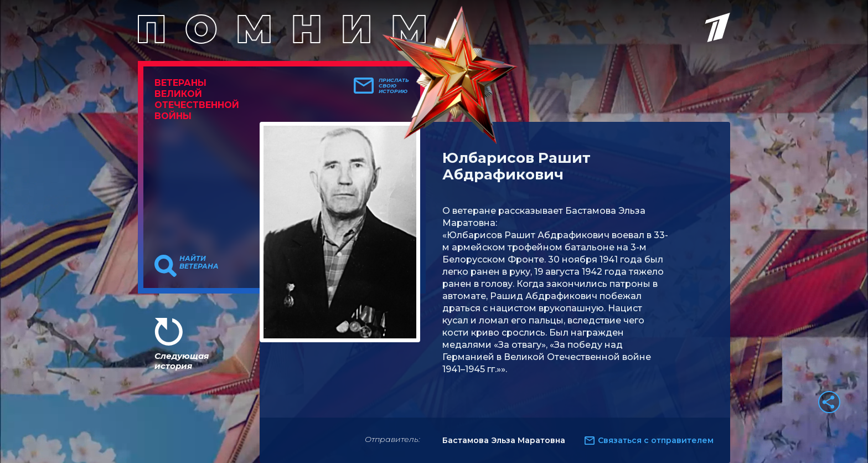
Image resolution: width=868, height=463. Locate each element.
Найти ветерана (199, 263)
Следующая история (182, 361)
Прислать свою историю (394, 86)
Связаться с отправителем (656, 440)
